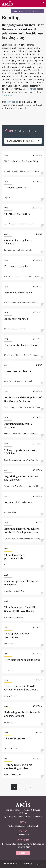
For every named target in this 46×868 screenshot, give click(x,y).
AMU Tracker (12, 102)
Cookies (28, 864)
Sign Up (23, 853)
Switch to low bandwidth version (26, 11)
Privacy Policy (10, 864)
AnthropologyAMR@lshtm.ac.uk (23, 826)
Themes (32, 89)
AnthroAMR (23, 835)
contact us (7, 95)
